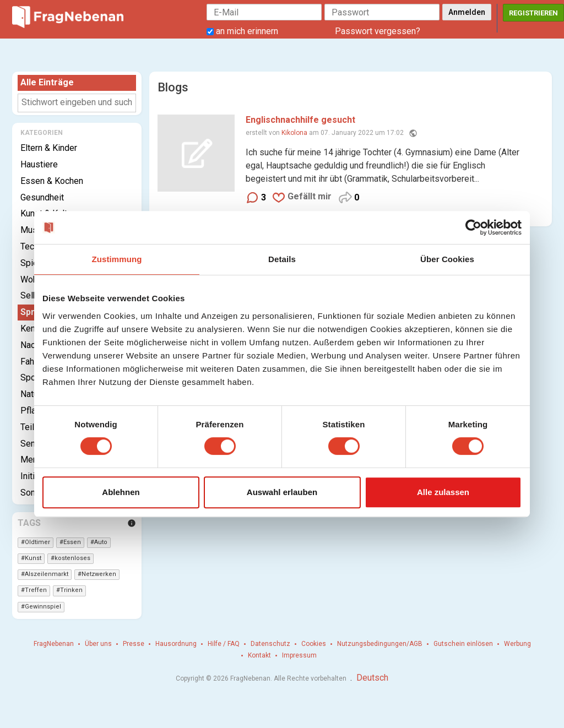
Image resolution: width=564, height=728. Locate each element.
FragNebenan (54, 644)
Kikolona (294, 133)
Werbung (517, 644)
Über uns (98, 644)
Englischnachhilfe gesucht (300, 120)
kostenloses (72, 558)
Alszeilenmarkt (47, 574)
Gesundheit (42, 197)
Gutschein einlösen (463, 644)
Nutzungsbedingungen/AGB (380, 644)
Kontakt (259, 655)
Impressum (299, 655)
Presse (134, 644)
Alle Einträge (47, 82)
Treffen (36, 590)
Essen (72, 542)
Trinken (71, 590)
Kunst (33, 558)
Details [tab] (282, 259)
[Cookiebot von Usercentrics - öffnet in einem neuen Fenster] (473, 227)
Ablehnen (121, 492)
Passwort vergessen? (378, 31)
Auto (101, 542)
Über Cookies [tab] (447, 259)
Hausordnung (176, 644)
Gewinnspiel (43, 607)
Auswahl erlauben (282, 492)
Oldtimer (37, 542)
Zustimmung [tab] (117, 259)
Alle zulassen (443, 492)
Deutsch (372, 678)
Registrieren (533, 13)
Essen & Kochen (52, 181)
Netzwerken (99, 574)
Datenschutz (270, 644)
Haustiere (39, 164)
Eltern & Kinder (49, 148)
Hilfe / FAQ (224, 644)
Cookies (314, 644)
